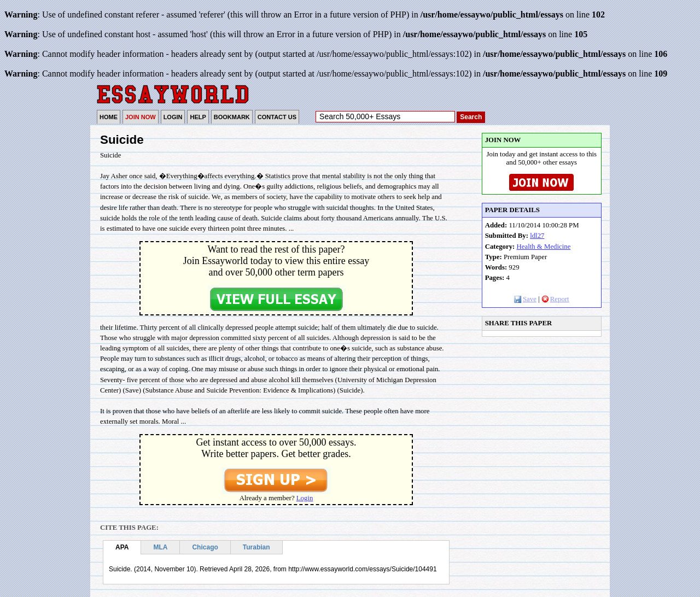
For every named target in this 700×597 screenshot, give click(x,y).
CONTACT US (277, 117)
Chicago (205, 547)
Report (555, 299)
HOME (109, 117)
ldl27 (537, 236)
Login (305, 498)
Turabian (256, 547)
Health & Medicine (544, 247)
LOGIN (173, 117)
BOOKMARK (232, 117)
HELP (198, 117)
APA (122, 547)
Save (525, 299)
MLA (160, 547)
